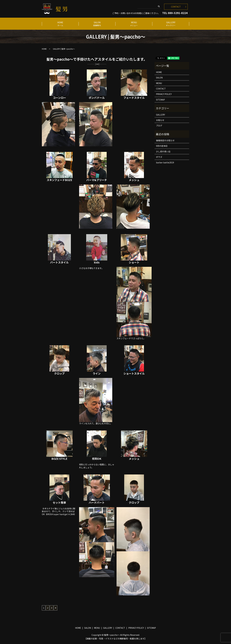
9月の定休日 (162, 146)
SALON (97, 24)
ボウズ (159, 157)
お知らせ (160, 120)
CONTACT (176, 7)
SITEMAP (160, 100)
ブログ (159, 126)
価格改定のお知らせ (165, 140)
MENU (134, 24)
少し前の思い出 (163, 151)
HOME (60, 24)
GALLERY (171, 24)
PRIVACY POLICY (164, 94)
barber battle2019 (165, 162)
